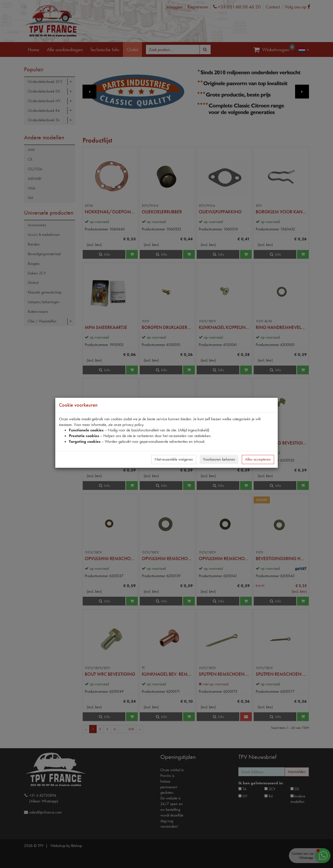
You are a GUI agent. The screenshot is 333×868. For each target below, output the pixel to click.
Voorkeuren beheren (219, 459)
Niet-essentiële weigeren (174, 459)
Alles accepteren (258, 459)
